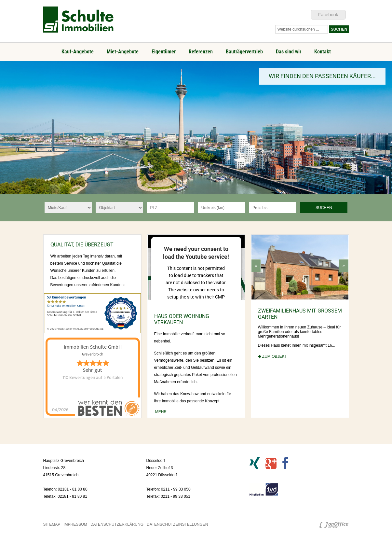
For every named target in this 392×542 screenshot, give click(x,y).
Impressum (75, 524)
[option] (196, 128)
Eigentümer (164, 52)
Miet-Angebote (123, 52)
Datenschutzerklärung (117, 524)
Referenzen (201, 52)
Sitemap (52, 524)
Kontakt (323, 52)
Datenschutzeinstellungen (177, 524)
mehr (161, 412)
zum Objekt (272, 356)
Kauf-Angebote (78, 52)
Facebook (328, 15)
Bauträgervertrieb (244, 52)
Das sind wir (289, 52)
